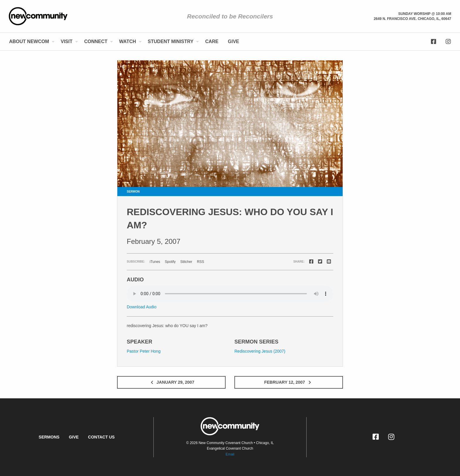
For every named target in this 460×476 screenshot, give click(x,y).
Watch (127, 41)
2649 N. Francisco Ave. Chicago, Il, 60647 (412, 19)
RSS (201, 262)
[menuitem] (30, 42)
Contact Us (101, 437)
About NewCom (29, 41)
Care (212, 41)
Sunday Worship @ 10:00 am (425, 14)
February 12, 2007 (289, 382)
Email (230, 454)
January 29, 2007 (171, 382)
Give (234, 41)
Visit (67, 41)
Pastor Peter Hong (144, 351)
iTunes (155, 262)
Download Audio (142, 307)
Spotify (170, 262)
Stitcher (186, 262)
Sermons (49, 437)
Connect (96, 41)
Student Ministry (171, 41)
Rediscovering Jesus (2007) (260, 351)
